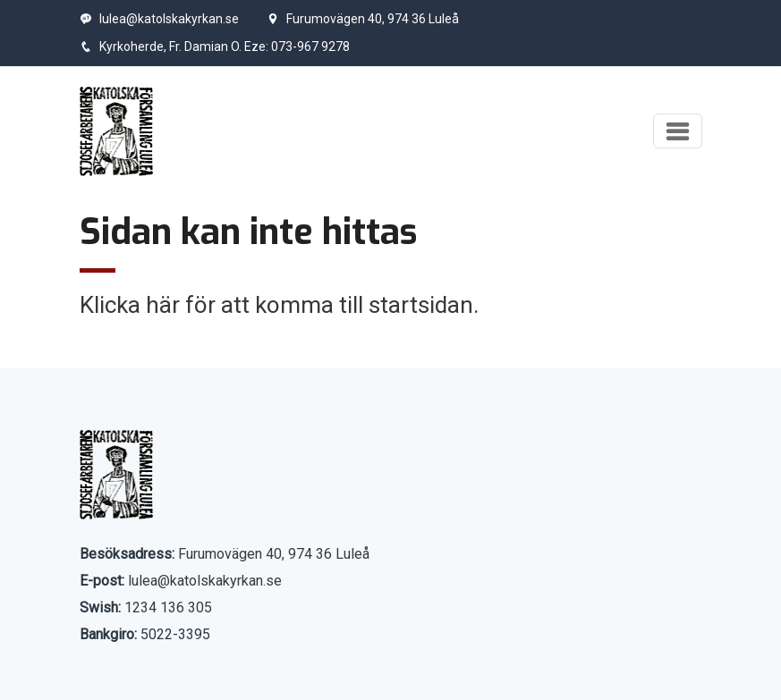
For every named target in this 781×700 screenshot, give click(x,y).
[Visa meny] (678, 131)
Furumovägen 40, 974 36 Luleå (363, 19)
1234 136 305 (168, 607)
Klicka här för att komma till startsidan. (279, 305)
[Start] (117, 131)
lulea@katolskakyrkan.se (159, 19)
